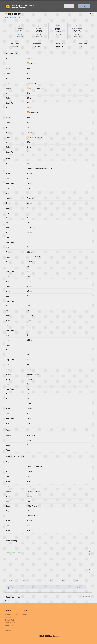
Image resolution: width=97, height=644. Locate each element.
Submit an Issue (11, 615)
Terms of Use (10, 623)
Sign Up (84, 6)
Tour (7, 628)
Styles (24, 615)
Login (69, 6)
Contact (8, 630)
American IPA (15, 17)
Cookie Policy (10, 625)
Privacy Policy (10, 620)
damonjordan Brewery (23, 5)
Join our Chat (10, 617)
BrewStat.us (23, 8)
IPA (7, 17)
